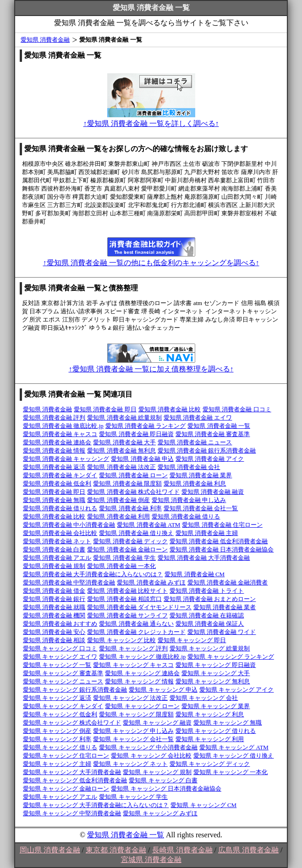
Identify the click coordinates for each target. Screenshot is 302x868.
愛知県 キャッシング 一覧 (57, 665)
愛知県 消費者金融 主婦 (207, 533)
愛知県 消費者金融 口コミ (237, 409)
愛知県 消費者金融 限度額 (127, 483)
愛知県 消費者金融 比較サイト (127, 591)
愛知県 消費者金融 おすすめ (60, 624)
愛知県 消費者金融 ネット (57, 541)
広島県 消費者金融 (248, 850)
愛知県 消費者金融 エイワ (198, 418)
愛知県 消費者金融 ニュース (195, 442)
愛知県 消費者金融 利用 (118, 516)
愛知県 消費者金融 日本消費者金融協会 (222, 549)
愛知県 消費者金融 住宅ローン (222, 525)
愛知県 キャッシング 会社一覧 (133, 739)
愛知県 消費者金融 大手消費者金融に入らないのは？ (93, 574)
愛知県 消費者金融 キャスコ (60, 434)
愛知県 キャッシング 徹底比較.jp (142, 657)
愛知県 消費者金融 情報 (54, 450)
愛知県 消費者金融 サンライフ (127, 615)
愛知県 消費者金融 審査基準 (213, 434)
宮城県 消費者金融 (151, 860)
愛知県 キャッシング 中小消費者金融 (148, 747)
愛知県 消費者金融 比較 (170, 409)
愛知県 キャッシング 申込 (163, 690)
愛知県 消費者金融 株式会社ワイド (133, 492)
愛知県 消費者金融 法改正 (121, 467)
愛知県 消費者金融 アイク (210, 459)
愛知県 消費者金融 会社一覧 (201, 508)
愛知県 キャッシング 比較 (121, 640)
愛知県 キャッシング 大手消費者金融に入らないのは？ (96, 805)
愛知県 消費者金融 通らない (136, 624)
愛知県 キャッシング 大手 (216, 673)
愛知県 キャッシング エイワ (60, 657)
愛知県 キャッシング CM (203, 805)
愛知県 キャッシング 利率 (57, 739)
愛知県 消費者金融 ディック (130, 541)
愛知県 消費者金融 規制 (54, 566)
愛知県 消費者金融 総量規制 (124, 418)
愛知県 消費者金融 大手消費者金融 (204, 558)
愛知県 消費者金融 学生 (124, 558)
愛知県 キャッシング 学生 (133, 797)
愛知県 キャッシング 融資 (157, 723)
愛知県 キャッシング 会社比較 (151, 756)
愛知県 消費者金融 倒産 (118, 500)
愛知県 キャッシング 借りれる (216, 731)
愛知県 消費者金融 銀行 (54, 599)
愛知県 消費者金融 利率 (130, 508)
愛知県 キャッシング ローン (142, 706)
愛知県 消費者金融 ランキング (146, 426)
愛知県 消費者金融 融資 (213, 492)
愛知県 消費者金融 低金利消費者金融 (219, 541)
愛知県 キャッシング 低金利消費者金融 (75, 780)
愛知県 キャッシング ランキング (231, 657)
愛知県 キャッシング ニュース (63, 681)
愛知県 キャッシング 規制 (157, 772)
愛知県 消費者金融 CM (195, 574)
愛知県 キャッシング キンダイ (63, 706)
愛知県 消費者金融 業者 (225, 607)
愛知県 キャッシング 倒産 (57, 731)
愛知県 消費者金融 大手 (124, 442)
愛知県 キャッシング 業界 (216, 706)
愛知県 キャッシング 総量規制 (210, 648)
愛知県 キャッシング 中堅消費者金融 (72, 813)
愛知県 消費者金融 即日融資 (136, 434)
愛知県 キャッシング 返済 (57, 698)
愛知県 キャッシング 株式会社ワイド (72, 723)
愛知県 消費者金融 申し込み (189, 500)
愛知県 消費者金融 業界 (201, 475)
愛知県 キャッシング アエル (60, 797)
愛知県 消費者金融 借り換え (136, 533)
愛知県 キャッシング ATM (234, 747)
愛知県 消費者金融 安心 (54, 632)
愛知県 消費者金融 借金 (54, 591)
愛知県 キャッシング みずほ (160, 813)
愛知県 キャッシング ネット (130, 764)
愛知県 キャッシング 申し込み (133, 731)
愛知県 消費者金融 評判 (54, 418)
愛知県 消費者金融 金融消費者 (228, 582)
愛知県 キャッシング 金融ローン (66, 789)
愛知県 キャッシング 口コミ (60, 648)
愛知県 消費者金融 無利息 (121, 450)
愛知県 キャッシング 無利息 (213, 681)
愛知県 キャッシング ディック (210, 764)
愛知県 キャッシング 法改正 (130, 698)
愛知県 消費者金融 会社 (189, 467)
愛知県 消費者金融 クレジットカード (136, 632)
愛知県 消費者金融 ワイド (222, 632)
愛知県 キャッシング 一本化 (231, 772)
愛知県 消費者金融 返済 (54, 467)
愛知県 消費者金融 (45, 40)
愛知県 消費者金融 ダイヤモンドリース (139, 607)
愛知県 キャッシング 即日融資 (216, 665)
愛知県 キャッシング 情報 (139, 681)
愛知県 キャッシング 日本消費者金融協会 (166, 789)
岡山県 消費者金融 (50, 850)
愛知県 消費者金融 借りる (186, 516)
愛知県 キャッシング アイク (237, 690)
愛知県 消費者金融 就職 (54, 607)
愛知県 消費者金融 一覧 (219, 426)
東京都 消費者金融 (116, 850)
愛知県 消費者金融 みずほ (151, 582)
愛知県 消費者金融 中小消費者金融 (69, 525)
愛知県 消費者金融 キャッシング (66, 459)
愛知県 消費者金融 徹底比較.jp (63, 426)
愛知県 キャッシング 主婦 (57, 764)
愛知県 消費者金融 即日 (105, 409)
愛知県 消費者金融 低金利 (57, 483)
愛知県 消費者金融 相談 (54, 640)
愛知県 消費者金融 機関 (54, 615)
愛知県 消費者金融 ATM (148, 525)
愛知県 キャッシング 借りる (60, 747)
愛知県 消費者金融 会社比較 (60, 533)
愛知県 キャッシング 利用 (210, 739)
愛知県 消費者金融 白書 (54, 549)
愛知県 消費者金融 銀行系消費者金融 (207, 450)
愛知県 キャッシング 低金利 (60, 714)
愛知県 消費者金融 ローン (133, 475)
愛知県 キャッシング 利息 (210, 714)
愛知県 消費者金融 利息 (195, 483)
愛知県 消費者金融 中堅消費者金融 (69, 582)
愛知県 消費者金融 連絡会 (57, 442)
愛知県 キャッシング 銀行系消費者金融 (75, 690)
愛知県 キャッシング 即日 (192, 640)
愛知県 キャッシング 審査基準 (63, 673)
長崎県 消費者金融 (182, 850)
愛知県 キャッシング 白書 (163, 780)
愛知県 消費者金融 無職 (54, 500)
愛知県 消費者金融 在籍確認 (207, 615)
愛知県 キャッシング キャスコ (133, 665)
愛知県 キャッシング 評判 (133, 648)
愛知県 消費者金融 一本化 (121, 566)
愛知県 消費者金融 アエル (57, 558)
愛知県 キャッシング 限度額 (136, 714)
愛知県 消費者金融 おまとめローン (210, 599)
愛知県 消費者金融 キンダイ (60, 475)
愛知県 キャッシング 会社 (204, 698)
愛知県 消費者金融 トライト (207, 591)
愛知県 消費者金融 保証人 (210, 624)
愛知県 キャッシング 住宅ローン (66, 756)
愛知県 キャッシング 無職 (228, 723)
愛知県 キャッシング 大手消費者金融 (72, 772)
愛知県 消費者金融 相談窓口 (124, 599)
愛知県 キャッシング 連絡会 (142, 673)
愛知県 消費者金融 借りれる (60, 508)
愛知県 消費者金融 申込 (142, 459)
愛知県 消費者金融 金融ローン (127, 549)
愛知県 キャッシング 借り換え (234, 756)
